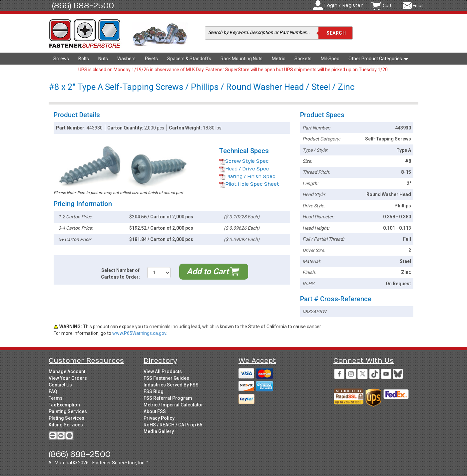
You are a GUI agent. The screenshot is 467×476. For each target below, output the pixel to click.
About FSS (155, 411)
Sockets (303, 59)
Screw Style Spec (244, 161)
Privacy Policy (159, 418)
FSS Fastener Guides (166, 378)
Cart (387, 6)
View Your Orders (68, 378)
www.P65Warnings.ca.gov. (140, 333)
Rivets (151, 59)
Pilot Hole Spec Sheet (249, 184)
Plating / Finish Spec (247, 177)
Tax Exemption (64, 405)
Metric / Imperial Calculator (173, 405)
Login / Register (343, 5)
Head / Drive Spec (244, 169)
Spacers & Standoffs (189, 59)
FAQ (53, 391)
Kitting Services (66, 425)
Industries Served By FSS (171, 385)
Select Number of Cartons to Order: (120, 274)
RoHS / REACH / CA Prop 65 (173, 425)
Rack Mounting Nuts (241, 59)
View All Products (163, 371)
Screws (61, 59)
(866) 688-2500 (83, 6)
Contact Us (60, 385)
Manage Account (67, 371)
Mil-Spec (330, 59)
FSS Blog (154, 391)
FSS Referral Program (168, 398)
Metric (278, 59)
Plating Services (66, 418)
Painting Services (68, 411)
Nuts (103, 59)
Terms (56, 398)
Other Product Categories (378, 59)
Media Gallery (159, 431)
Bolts (84, 59)
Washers (126, 59)
